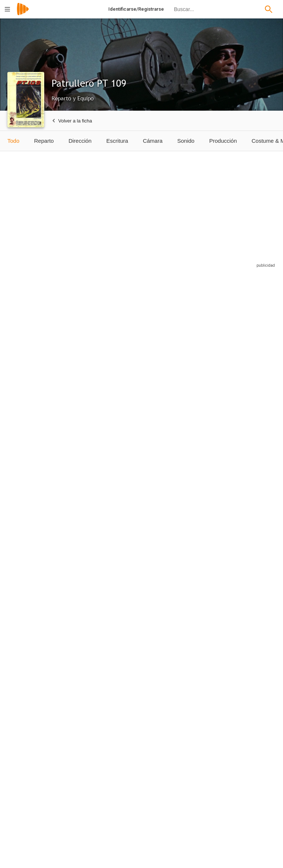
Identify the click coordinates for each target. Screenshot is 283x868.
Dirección (80, 141)
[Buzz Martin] (90, 623)
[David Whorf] (145, 718)
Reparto (44, 141)
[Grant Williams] (251, 343)
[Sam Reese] (200, 623)
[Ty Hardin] (90, 343)
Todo (13, 141)
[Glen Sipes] (35, 718)
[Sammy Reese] (145, 623)
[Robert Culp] (200, 343)
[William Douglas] (200, 530)
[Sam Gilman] (251, 530)
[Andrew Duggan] (35, 813)
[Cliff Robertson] (35, 343)
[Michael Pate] (145, 438)
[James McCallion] (90, 530)
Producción (223, 141)
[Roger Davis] (90, 813)
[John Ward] (90, 718)
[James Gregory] (145, 343)
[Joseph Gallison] (145, 530)
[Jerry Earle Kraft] (141, 813)
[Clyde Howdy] (35, 623)
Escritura (117, 141)
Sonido (186, 141)
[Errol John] (90, 438)
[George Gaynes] (251, 718)
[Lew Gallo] (35, 438)
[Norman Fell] (35, 530)
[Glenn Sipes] (251, 623)
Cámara (153, 141)
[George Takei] (200, 718)
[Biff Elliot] (251, 438)
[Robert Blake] (200, 438)
